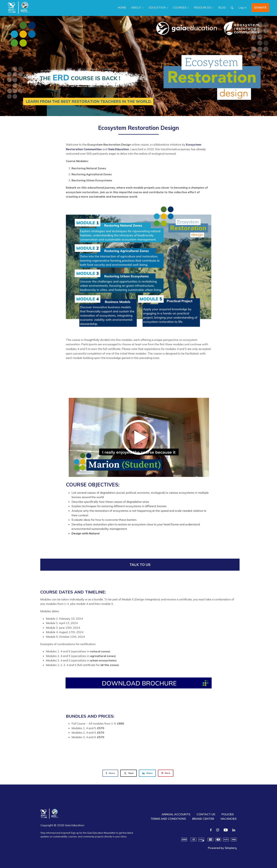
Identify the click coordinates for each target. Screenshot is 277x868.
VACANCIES (229, 819)
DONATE (260, 7)
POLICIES (228, 814)
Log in (242, 7)
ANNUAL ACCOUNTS (176, 814)
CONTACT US (206, 814)
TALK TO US (140, 565)
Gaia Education (119, 149)
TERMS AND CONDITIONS (168, 819)
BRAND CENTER (203, 819)
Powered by (222, 848)
